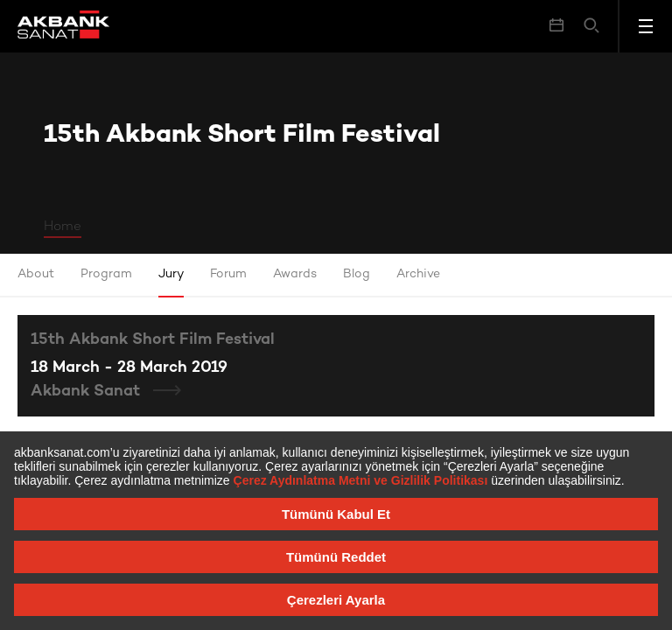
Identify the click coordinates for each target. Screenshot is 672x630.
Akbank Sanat (87, 392)
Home (63, 227)
